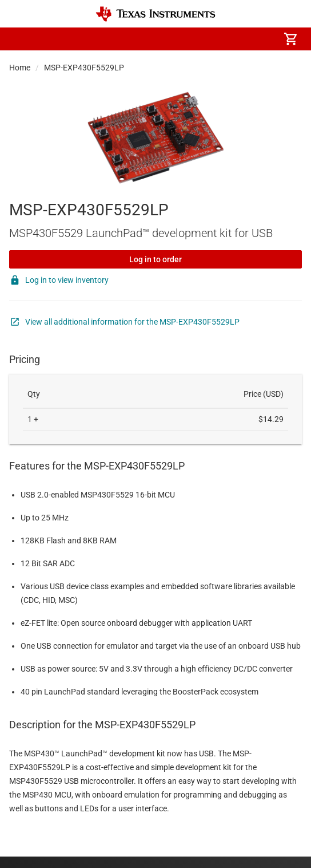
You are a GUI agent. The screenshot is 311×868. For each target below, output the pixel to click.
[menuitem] (162, 39)
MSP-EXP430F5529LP (84, 68)
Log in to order (155, 259)
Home (20, 68)
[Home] (155, 14)
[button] (21, 39)
